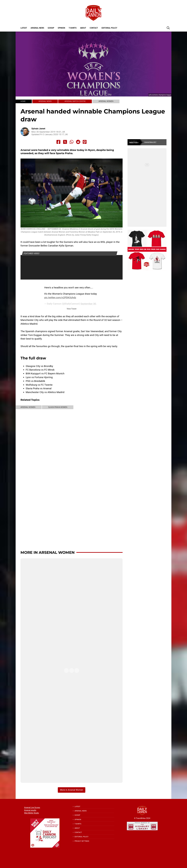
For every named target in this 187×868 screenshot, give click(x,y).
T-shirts (73, 28)
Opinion (61, 28)
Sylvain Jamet (38, 129)
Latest (24, 28)
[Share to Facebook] (58, 142)
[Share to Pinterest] (85, 142)
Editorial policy (109, 28)
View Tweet (72, 309)
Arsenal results (30, 810)
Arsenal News (37, 28)
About (83, 28)
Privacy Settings (82, 841)
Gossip (51, 28)
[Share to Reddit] (78, 142)
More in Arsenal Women (48, 552)
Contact (94, 28)
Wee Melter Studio (32, 813)
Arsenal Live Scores (32, 807)
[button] (168, 28)
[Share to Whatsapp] (72, 142)
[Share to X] (65, 142)
